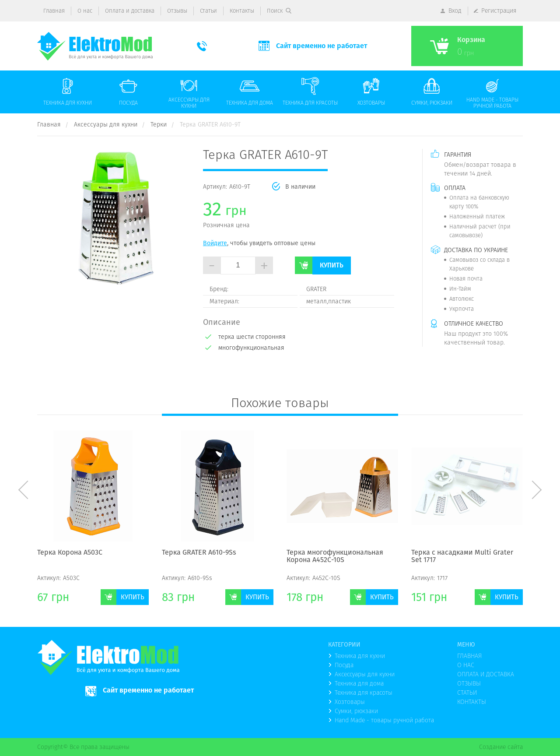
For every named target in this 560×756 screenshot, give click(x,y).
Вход (455, 11)
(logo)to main (95, 46)
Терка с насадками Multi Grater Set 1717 (462, 557)
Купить (332, 265)
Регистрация (499, 11)
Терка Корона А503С (70, 553)
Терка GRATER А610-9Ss (199, 553)
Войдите (215, 243)
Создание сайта (501, 747)
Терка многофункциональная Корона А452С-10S (335, 557)
